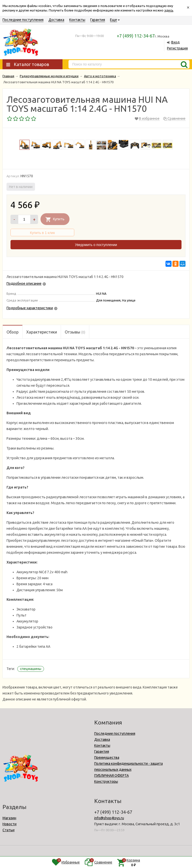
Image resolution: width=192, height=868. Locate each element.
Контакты (77, 20)
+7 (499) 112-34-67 (136, 36)
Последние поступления (23, 20)
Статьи (8, 830)
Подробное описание (24, 283)
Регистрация (177, 48)
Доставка (56, 20)
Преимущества (107, 757)
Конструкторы (106, 781)
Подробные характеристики (30, 308)
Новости (9, 824)
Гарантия (98, 20)
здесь (169, 10)
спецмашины (31, 669)
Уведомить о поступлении (96, 245)
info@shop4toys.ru (109, 818)
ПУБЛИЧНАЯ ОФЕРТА (111, 775)
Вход (175, 42)
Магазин (9, 818)
